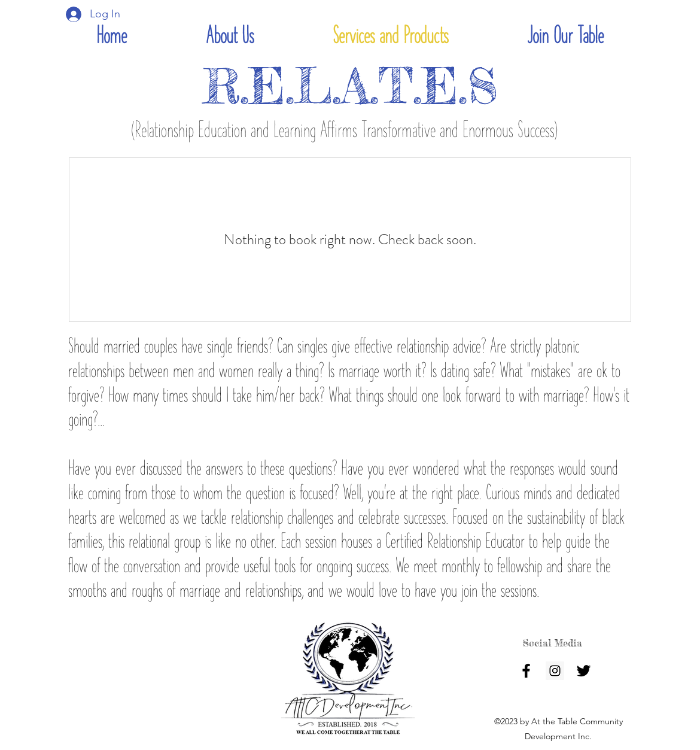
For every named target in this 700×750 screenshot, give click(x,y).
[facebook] (526, 671)
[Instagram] (555, 671)
